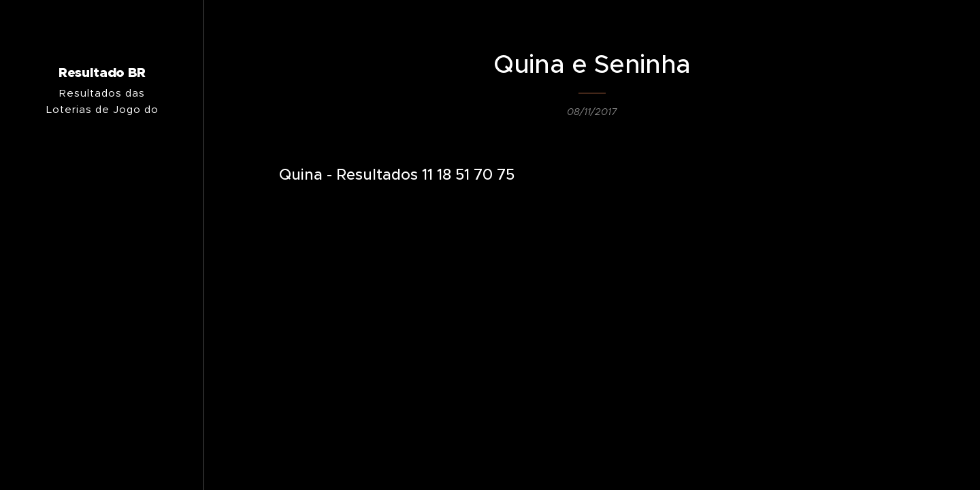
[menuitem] (102, 298)
